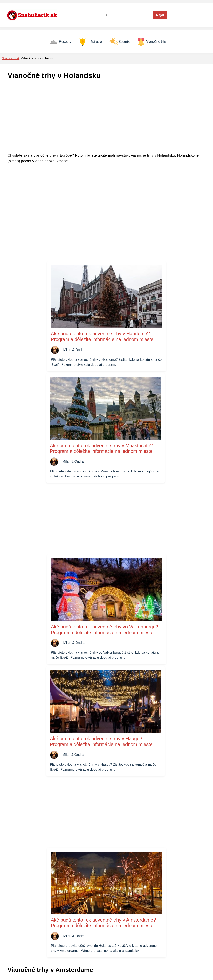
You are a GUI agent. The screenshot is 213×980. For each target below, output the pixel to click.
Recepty (60, 42)
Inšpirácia (90, 42)
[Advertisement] (106, 117)
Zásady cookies (86, 937)
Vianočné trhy (152, 42)
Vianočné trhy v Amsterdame (31, 802)
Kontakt (80, 931)
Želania (120, 42)
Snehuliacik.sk (11, 58)
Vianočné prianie (154, 948)
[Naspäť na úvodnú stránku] (34, 15)
